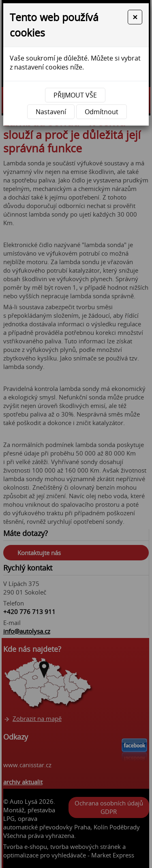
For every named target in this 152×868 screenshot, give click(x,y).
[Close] (135, 17)
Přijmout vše (75, 95)
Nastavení (51, 112)
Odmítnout (102, 112)
